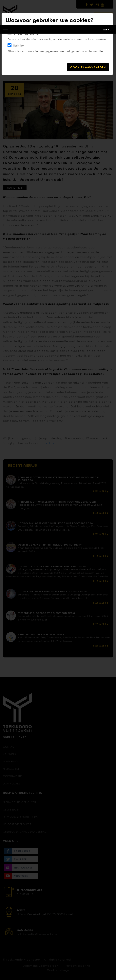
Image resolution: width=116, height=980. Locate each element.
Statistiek (18, 45)
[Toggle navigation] (58, 29)
